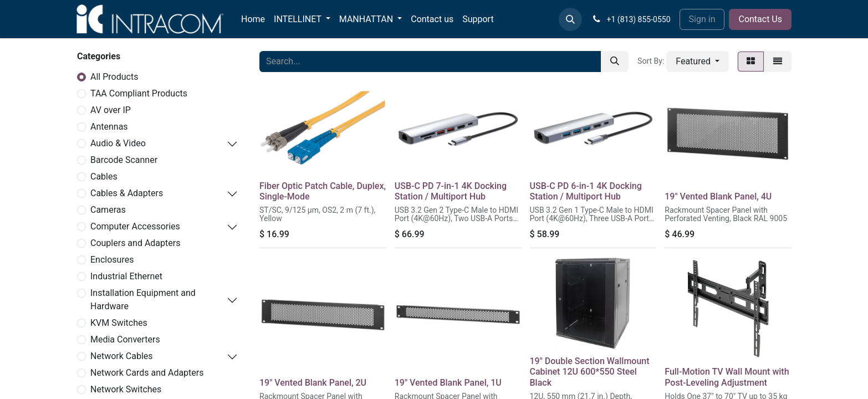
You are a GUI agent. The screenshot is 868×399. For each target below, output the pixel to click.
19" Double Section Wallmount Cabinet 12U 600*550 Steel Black (590, 372)
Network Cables (122, 356)
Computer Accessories (135, 226)
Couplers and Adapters (135, 243)
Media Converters (125, 339)
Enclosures (112, 260)
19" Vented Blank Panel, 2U (313, 383)
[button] (570, 19)
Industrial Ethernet (126, 276)
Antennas (109, 127)
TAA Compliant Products (139, 93)
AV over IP (111, 110)
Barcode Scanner (124, 160)
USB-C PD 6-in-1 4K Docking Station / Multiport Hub (586, 191)
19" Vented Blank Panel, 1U (448, 383)
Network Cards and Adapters (147, 373)
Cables (104, 177)
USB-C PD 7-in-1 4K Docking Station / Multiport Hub (451, 191)
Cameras (108, 210)
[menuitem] (253, 19)
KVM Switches (119, 323)
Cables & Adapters (127, 193)
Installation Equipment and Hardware (143, 300)
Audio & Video (118, 143)
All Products (114, 77)
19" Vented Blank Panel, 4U (718, 196)
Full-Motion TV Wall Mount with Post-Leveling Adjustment (727, 377)
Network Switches (126, 389)
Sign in (702, 19)
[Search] (615, 62)
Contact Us (760, 19)
